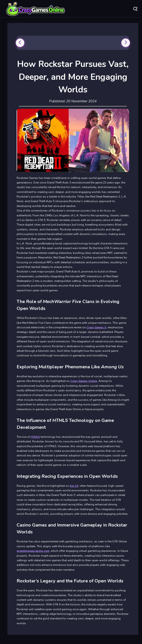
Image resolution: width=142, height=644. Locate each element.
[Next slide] (126, 43)
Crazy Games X (96, 327)
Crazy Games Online (84, 381)
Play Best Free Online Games (36, 9)
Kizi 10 (74, 486)
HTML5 (35, 437)
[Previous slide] (20, 43)
